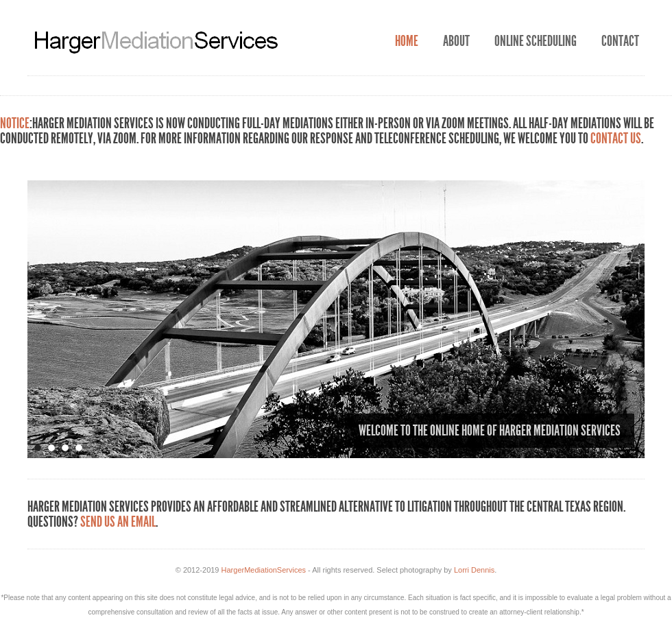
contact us (616, 139)
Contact (620, 41)
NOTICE (15, 123)
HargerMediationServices (264, 570)
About (456, 41)
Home (407, 41)
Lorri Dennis (474, 570)
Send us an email (118, 522)
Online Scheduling (536, 41)
